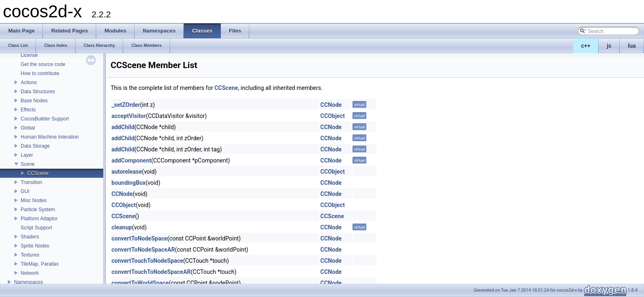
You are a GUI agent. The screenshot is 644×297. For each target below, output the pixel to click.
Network (30, 273)
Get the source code (43, 64)
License (29, 55)
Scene (28, 164)
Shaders (30, 237)
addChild (123, 127)
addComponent (131, 160)
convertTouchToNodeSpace (147, 261)
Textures (30, 255)
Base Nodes (34, 101)
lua (632, 46)
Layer (27, 155)
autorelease (127, 172)
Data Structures (38, 92)
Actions (29, 82)
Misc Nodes (34, 200)
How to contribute (40, 73)
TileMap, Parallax (40, 264)
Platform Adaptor (39, 219)
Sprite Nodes (35, 246)
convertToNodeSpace (139, 238)
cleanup (122, 227)
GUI (25, 191)
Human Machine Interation (50, 137)
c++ (586, 46)
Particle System (38, 210)
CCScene (38, 173)
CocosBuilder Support (45, 119)
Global (28, 128)
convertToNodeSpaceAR (143, 250)
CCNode (331, 105)
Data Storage (35, 146)
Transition (31, 182)
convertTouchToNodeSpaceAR (151, 272)
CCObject (333, 116)
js (609, 46)
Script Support (36, 228)
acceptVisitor (129, 116)
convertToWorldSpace (140, 283)
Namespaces (28, 282)
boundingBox (129, 183)
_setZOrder (126, 105)
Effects (28, 110)
